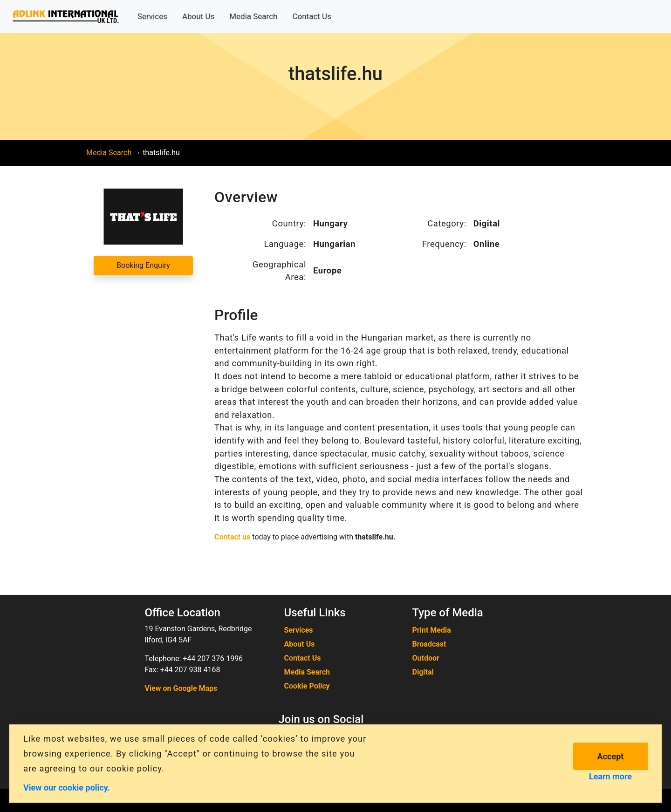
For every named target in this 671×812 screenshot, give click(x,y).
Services (152, 16)
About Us (198, 16)
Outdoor (426, 658)
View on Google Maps (181, 688)
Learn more (610, 776)
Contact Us (312, 16)
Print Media (432, 630)
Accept (611, 756)
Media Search (253, 16)
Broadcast (429, 644)
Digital (423, 672)
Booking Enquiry (143, 265)
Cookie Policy (307, 686)
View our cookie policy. (67, 787)
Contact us (232, 537)
